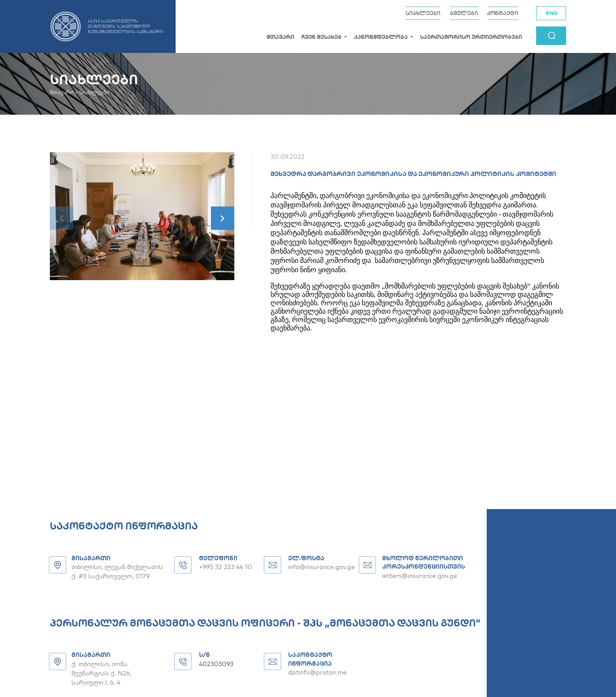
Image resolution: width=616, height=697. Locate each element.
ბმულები (464, 13)
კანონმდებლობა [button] (381, 37)
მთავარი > (64, 92)
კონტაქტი (502, 13)
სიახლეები (423, 13)
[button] (223, 218)
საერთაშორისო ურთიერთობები (471, 37)
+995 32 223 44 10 (225, 567)
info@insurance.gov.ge (321, 567)
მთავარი (280, 37)
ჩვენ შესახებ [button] (322, 37)
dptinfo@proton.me (317, 672)
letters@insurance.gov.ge (420, 576)
